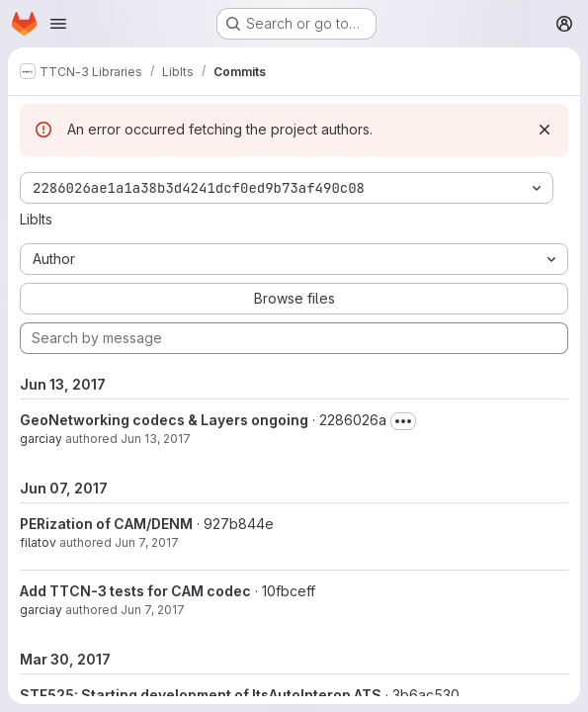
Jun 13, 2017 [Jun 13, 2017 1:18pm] (156, 439)
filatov (38, 542)
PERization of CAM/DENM (106, 524)
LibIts (36, 219)
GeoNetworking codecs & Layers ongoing (164, 420)
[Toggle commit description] (403, 421)
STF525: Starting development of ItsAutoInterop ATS (201, 695)
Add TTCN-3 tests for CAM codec (135, 591)
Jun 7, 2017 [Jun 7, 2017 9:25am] (153, 610)
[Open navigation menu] (58, 24)
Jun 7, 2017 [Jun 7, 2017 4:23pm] (147, 542)
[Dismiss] (545, 130)
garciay (41, 439)
